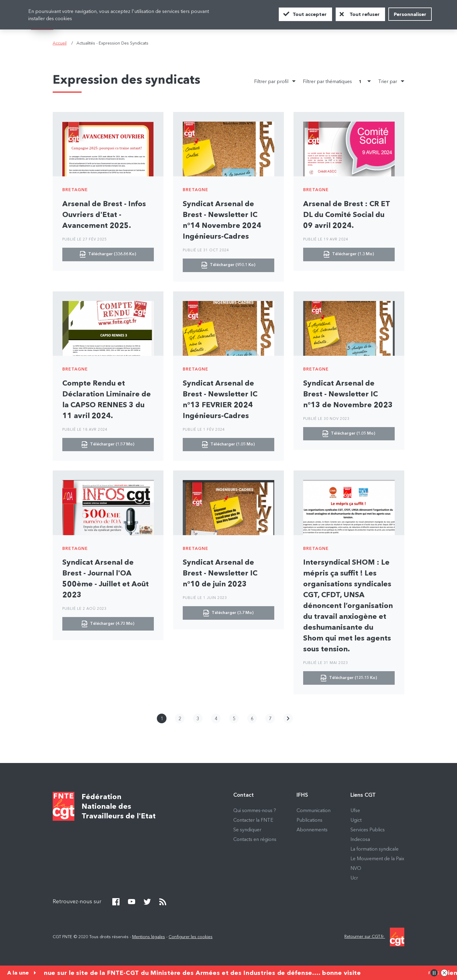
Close (444, 973)
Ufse (355, 811)
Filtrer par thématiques (333, 82)
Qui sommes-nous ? (255, 811)
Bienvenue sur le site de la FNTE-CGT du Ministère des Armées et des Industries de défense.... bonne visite (192, 973)
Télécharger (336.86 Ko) (108, 255)
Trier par (388, 82)
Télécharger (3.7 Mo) (228, 614)
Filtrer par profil (271, 82)
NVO (356, 869)
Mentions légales (149, 938)
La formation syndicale (375, 850)
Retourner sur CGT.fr (374, 938)
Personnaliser (410, 14)
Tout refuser (365, 14)
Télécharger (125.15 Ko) (349, 679)
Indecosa (360, 840)
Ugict (356, 821)
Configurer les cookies (191, 938)
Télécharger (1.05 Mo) (229, 445)
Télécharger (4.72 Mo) (108, 625)
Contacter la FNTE (253, 821)
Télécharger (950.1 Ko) (228, 265)
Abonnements (312, 831)
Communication (314, 811)
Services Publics (368, 831)
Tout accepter (310, 14)
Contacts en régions (255, 840)
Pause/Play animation (434, 973)
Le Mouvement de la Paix (377, 860)
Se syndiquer (247, 831)
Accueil (60, 43)
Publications (309, 821)
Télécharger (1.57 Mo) (108, 445)
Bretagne (75, 190)
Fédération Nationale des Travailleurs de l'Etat (119, 807)
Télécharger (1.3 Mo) (349, 255)
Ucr (354, 879)
